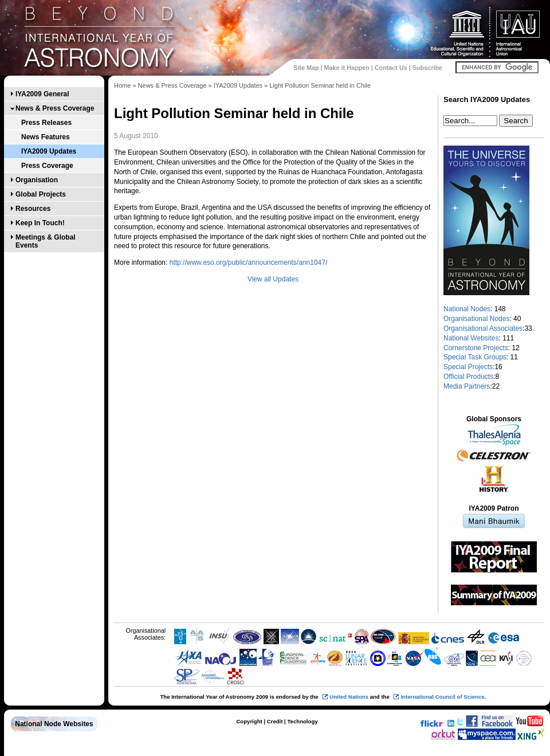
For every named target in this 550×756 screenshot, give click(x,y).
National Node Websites (54, 724)
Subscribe (427, 68)
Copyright (249, 721)
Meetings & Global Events (46, 241)
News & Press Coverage (55, 108)
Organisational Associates (483, 328)
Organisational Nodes (476, 319)
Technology (302, 721)
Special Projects (468, 367)
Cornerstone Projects (476, 348)
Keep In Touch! (40, 223)
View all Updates (273, 279)
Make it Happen (347, 68)
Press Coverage (47, 166)
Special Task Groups (475, 357)
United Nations (349, 697)
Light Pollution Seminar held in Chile (320, 85)
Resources (33, 209)
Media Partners (467, 386)
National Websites (471, 338)
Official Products (468, 377)
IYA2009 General (42, 94)
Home (122, 85)
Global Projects (41, 194)
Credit (275, 721)
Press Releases (46, 123)
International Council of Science (442, 697)
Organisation (37, 180)
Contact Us (391, 68)
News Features (46, 137)
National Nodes (467, 309)
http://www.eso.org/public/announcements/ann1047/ (249, 263)
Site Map (306, 68)
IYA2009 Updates (49, 151)
